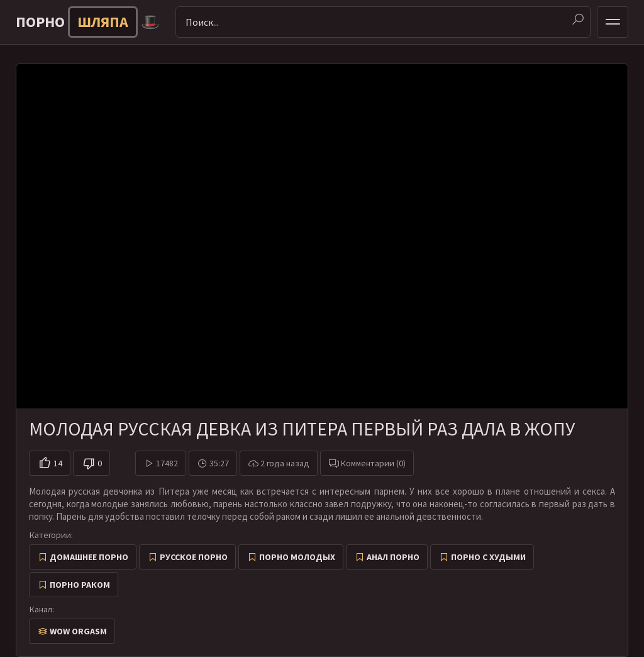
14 (58, 463)
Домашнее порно (89, 557)
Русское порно (194, 557)
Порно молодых (297, 557)
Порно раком (80, 585)
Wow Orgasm (78, 631)
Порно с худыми (488, 557)
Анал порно (393, 557)
